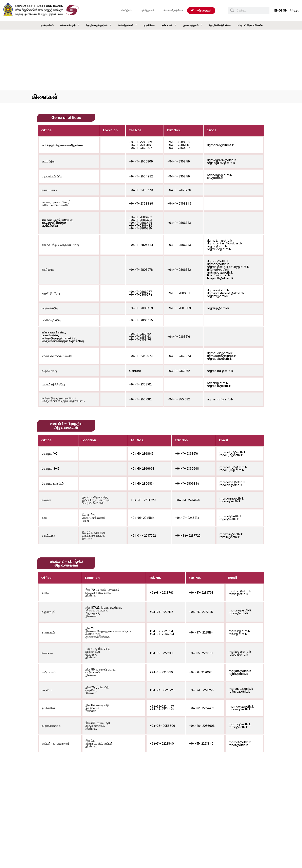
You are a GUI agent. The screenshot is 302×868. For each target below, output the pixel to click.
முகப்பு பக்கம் (47, 25)
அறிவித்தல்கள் (147, 11)
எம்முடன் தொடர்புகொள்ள (251, 25)
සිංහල (294, 10)
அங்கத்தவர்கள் (127, 25)
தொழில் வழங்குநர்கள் (99, 25)
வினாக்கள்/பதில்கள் (173, 11)
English (281, 10)
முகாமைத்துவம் (192, 25)
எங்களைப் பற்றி (70, 25)
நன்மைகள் (169, 25)
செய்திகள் (127, 11)
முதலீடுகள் (149, 25)
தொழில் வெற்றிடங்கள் (220, 25)
